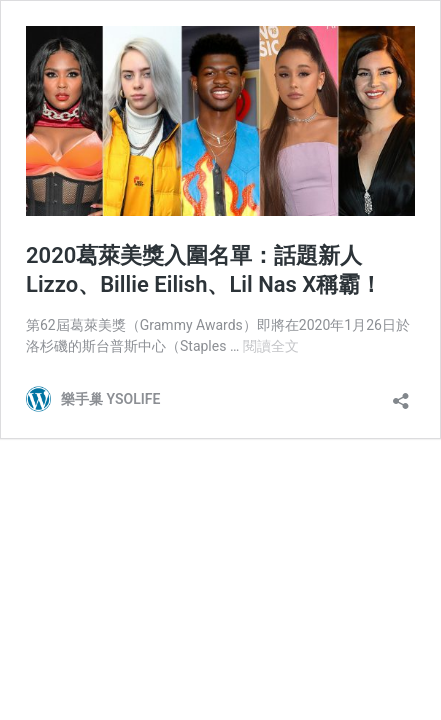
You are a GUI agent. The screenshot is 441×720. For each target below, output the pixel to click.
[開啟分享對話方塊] (401, 394)
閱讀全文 (271, 346)
